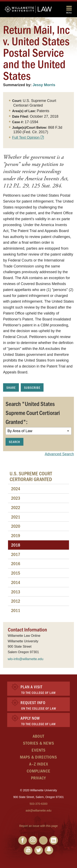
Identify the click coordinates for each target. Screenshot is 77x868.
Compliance (38, 771)
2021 (16, 517)
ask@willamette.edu (39, 811)
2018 (16, 545)
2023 (16, 498)
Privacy (38, 778)
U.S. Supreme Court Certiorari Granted (31, 476)
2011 (16, 610)
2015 (16, 573)
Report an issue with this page (39, 826)
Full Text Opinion (26, 138)
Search (14, 442)
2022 (16, 507)
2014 (16, 582)
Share (11, 387)
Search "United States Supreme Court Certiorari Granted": (33, 413)
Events (39, 750)
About (38, 736)
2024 (16, 489)
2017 (16, 554)
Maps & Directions (38, 757)
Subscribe (32, 387)
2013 (16, 592)
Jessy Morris (44, 85)
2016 (16, 563)
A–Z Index (39, 764)
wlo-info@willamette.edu (26, 659)
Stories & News (39, 743)
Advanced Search (59, 454)
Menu (69, 10)
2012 (16, 601)
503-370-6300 (38, 804)
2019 (16, 535)
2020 (16, 526)
